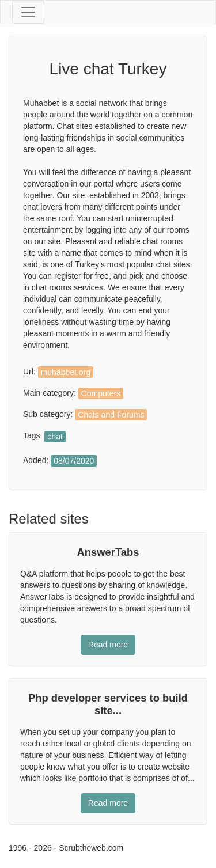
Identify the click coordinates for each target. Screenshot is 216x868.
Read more (108, 645)
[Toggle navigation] (28, 12)
